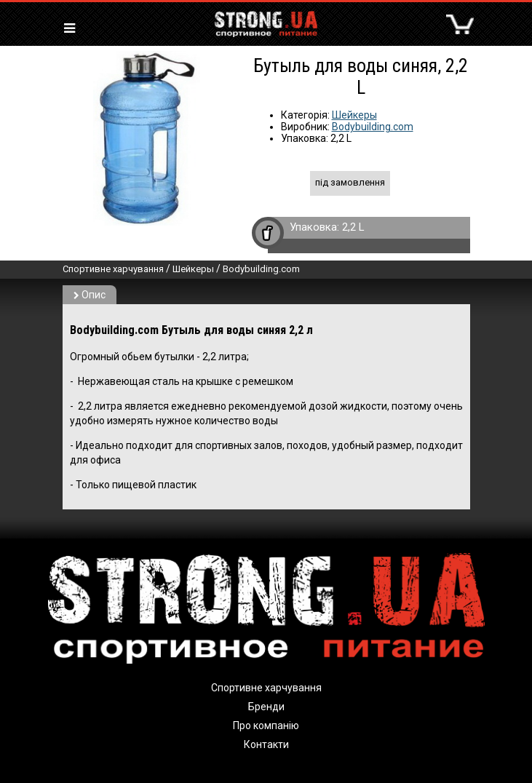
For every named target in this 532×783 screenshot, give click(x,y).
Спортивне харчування (113, 269)
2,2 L (353, 227)
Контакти (266, 744)
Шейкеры (354, 115)
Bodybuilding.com (373, 127)
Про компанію (266, 726)
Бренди (266, 707)
